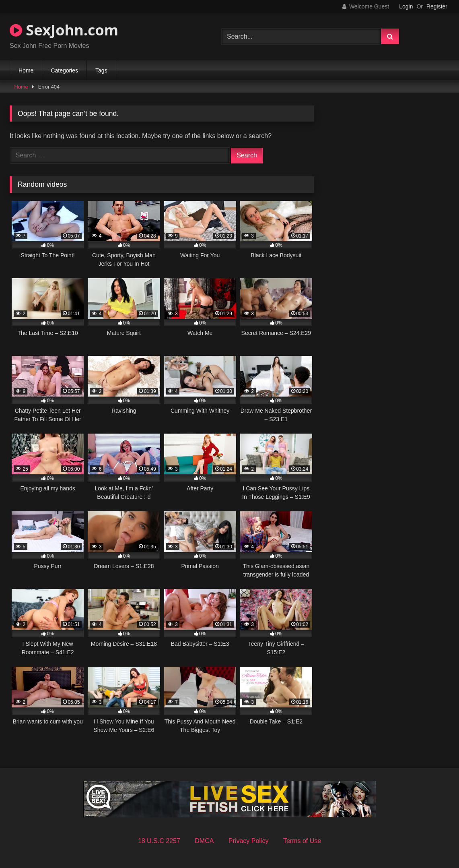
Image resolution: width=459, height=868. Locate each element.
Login (406, 6)
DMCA (204, 841)
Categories (64, 70)
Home (26, 70)
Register (437, 6)
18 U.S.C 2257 (159, 841)
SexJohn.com (64, 30)
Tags (101, 70)
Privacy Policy (249, 841)
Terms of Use (302, 841)
